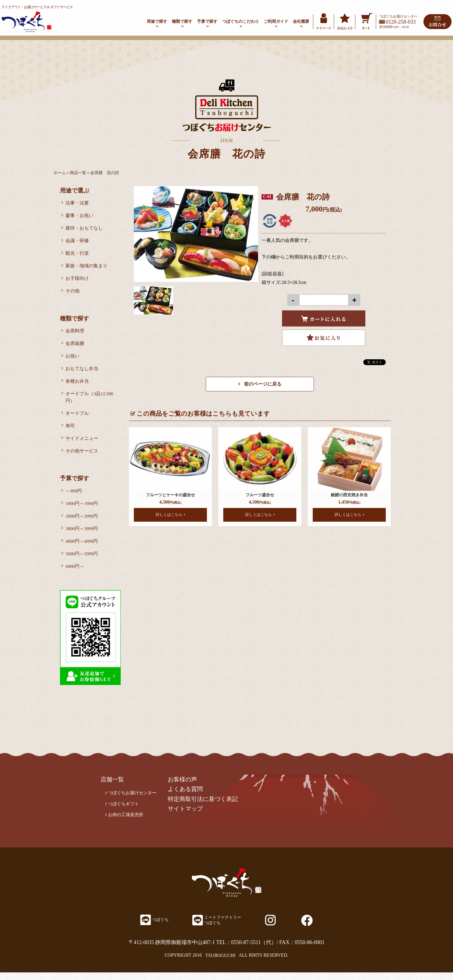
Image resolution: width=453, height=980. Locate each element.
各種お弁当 (77, 385)
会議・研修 (77, 242)
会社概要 (301, 21)
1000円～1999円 (82, 509)
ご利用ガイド (276, 21)
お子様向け (77, 280)
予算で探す (207, 21)
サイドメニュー (82, 443)
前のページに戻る (260, 384)
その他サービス (82, 456)
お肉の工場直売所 (127, 823)
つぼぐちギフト (125, 812)
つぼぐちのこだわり (241, 21)
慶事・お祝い (80, 216)
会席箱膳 (75, 346)
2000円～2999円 (82, 522)
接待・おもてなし (84, 229)
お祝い (73, 359)
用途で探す (157, 21)
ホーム (60, 173)
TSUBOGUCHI (220, 963)
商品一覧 (78, 173)
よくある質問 (189, 797)
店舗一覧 (113, 787)
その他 (73, 293)
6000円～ (75, 574)
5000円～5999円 (82, 561)
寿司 (70, 430)
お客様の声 (186, 787)
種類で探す (182, 21)
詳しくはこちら (170, 514)
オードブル (77, 418)
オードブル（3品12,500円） (90, 401)
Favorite (324, 338)
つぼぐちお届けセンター (134, 800)
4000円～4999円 (82, 548)
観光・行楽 (77, 255)
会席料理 (75, 333)
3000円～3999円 (82, 535)
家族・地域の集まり (87, 267)
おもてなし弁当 (82, 372)
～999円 (74, 496)
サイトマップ (189, 817)
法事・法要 (77, 203)
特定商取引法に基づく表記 (206, 807)
